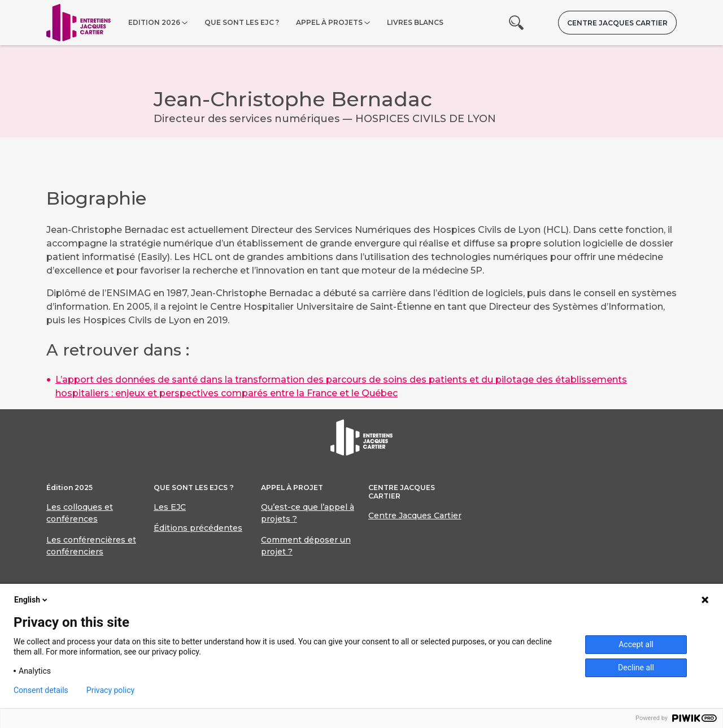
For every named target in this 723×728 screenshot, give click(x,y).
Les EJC (170, 507)
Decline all (636, 668)
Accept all (636, 644)
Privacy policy (110, 690)
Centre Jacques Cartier (617, 23)
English (32, 600)
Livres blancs (415, 22)
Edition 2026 (154, 22)
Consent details (41, 690)
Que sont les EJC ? (242, 22)
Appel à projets (329, 22)
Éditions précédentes (198, 528)
